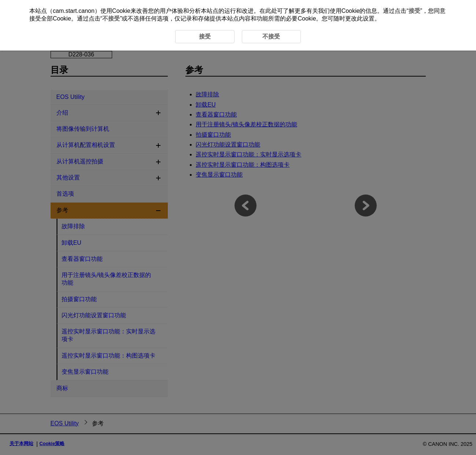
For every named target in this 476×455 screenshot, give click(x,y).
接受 (414, 11)
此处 (271, 11)
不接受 (111, 19)
